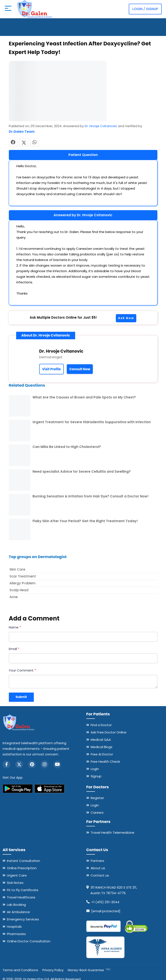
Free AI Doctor (102, 754)
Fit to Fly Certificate (23, 890)
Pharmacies (16, 934)
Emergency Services (23, 919)
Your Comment (22, 670)
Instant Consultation (23, 861)
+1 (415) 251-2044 (105, 902)
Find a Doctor (101, 725)
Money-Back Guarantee (89, 970)
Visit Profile (51, 369)
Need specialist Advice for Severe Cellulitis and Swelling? (82, 471)
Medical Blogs (102, 747)
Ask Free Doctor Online (109, 732)
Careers (97, 813)
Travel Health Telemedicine (112, 833)
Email (14, 649)
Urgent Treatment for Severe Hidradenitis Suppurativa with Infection (92, 422)
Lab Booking (16, 905)
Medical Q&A (101, 740)
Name (15, 627)
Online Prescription (22, 868)
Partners (97, 861)
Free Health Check (105, 762)
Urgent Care (17, 875)
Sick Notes (15, 883)
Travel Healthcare (21, 897)
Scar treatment (23, 576)
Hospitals (14, 927)
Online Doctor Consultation (29, 941)
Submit (21, 697)
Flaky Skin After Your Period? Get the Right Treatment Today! (85, 521)
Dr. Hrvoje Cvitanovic (101, 126)
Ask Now (126, 318)
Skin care (17, 569)
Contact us (100, 875)
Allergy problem (22, 583)
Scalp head (19, 590)
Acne (14, 597)
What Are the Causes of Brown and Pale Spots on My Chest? (84, 397)
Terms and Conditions (20, 970)
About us (98, 868)
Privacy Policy (53, 970)
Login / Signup (145, 9)
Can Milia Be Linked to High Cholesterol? (67, 447)
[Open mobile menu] (8, 9)
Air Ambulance (18, 912)
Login (95, 769)
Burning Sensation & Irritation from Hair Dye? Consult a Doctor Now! (91, 496)
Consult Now (80, 369)
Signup (96, 776)
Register (97, 798)
